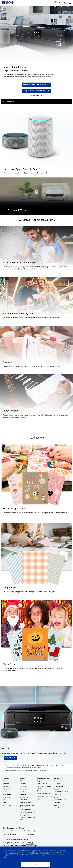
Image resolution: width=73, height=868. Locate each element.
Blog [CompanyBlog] (55, 805)
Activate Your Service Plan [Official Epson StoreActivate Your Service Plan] (45, 796)
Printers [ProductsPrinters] (5, 781)
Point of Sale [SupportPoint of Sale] (24, 789)
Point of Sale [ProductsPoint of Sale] (7, 789)
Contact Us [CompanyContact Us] (57, 808)
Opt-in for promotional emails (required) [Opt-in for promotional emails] (17, 840)
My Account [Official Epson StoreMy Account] (40, 799)
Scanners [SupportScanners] (23, 786)
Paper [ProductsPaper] (5, 802)
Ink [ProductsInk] (4, 800)
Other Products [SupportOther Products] (25, 800)
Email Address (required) (10, 831)
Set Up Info (35, 96)
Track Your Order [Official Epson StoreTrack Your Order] (42, 791)
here (5, 857)
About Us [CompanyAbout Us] (57, 781)
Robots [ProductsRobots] (5, 792)
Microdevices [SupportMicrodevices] (24, 797)
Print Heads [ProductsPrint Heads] (6, 797)
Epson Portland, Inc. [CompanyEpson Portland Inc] (60, 800)
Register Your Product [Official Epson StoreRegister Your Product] (43, 794)
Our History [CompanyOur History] (58, 784)
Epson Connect (14, 767)
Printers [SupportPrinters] (22, 781)
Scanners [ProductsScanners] (6, 786)
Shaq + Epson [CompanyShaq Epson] (58, 794)
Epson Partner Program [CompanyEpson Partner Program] (61, 792)
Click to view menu (8, 101)
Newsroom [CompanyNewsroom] (57, 802)
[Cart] (65, 3)
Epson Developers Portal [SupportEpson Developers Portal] (27, 812)
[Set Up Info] (10, 758)
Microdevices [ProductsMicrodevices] (7, 794)
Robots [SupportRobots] (22, 792)
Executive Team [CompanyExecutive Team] (59, 786)
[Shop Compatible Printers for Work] (36, 91)
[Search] (60, 3)
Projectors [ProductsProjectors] (6, 784)
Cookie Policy (34, 853)
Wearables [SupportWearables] (23, 794)
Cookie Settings (13, 853)
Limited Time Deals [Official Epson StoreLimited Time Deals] (43, 784)
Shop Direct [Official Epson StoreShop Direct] (40, 781)
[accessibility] (56, 3)
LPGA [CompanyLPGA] (56, 797)
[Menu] (70, 3)
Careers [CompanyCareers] (57, 789)
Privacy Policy (30, 844)
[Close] (36, 192)
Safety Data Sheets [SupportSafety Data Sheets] (26, 810)
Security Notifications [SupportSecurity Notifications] (26, 815)
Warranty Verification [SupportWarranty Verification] (26, 802)
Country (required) (29, 831)
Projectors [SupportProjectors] (23, 784)
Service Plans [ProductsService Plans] (7, 805)
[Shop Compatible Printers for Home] (37, 85)
